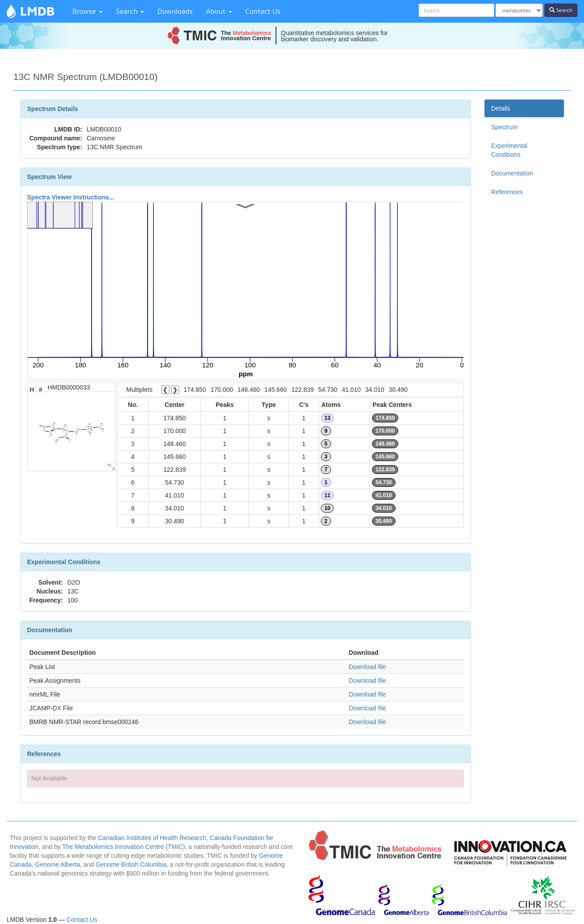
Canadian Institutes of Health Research (152, 838)
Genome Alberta (58, 864)
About (219, 11)
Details (501, 108)
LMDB (37, 11)
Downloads (175, 11)
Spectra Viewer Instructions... (71, 197)
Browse (88, 11)
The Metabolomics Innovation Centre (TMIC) (124, 847)
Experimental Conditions (509, 150)
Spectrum (504, 127)
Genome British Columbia (131, 864)
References (507, 192)
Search (130, 11)
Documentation (512, 173)
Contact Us (263, 11)
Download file (368, 667)
